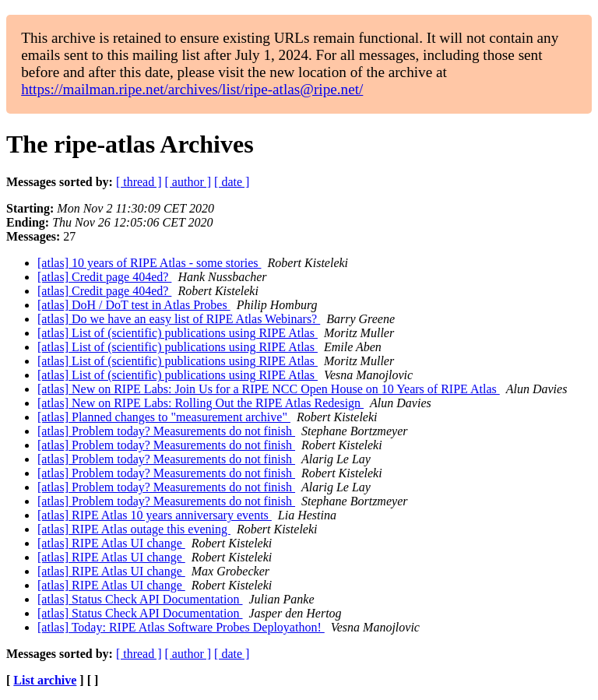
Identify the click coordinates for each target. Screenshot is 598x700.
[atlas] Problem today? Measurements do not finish (166, 431)
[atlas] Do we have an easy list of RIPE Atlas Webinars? (179, 319)
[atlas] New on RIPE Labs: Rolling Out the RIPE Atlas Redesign (201, 403)
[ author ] (188, 182)
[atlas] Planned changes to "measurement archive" (164, 417)
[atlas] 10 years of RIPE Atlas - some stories (149, 263)
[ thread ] (139, 182)
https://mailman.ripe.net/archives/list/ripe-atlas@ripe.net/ (192, 89)
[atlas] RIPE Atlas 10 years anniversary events (155, 515)
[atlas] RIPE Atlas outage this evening (134, 529)
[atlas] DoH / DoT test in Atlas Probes (134, 305)
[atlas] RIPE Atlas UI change (111, 543)
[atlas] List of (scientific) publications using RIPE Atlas (178, 333)
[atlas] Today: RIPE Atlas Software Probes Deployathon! (181, 627)
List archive (45, 680)
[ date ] (232, 182)
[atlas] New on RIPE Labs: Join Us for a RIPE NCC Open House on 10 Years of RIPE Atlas (269, 389)
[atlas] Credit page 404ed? (104, 277)
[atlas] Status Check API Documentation (140, 599)
